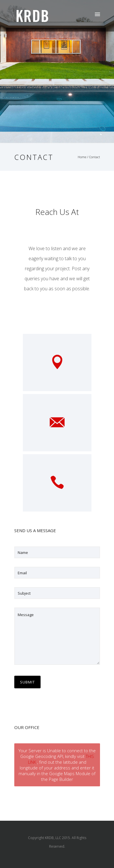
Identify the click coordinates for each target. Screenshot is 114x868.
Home (82, 157)
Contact (95, 157)
